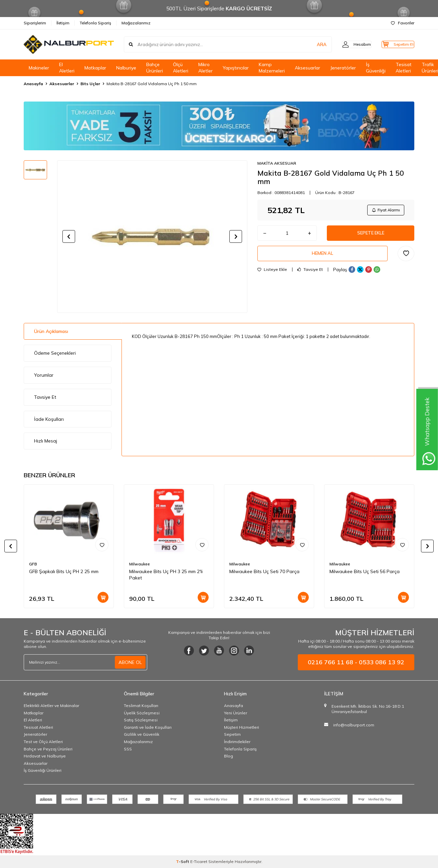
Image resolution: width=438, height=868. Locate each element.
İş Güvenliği (376, 68)
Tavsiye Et (310, 274)
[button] (69, 236)
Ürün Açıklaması (51, 331)
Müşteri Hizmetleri (242, 727)
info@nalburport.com (354, 725)
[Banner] (219, 126)
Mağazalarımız (136, 23)
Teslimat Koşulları (141, 706)
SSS (128, 749)
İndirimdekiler (237, 742)
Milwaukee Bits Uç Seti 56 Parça (365, 571)
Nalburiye (126, 68)
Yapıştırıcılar (236, 68)
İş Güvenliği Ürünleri (43, 770)
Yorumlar (44, 375)
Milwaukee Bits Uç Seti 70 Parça (264, 571)
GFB (33, 564)
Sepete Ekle (371, 235)
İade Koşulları (49, 419)
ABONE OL (130, 662)
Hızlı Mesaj (46, 441)
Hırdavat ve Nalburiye (45, 756)
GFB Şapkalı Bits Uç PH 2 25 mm (64, 571)
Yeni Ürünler (236, 713)
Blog (229, 756)
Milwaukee (140, 564)
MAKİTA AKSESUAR (277, 163)
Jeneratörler (343, 68)
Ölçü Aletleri (181, 68)
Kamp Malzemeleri (272, 68)
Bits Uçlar (90, 84)
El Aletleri (67, 68)
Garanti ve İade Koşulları (148, 727)
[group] (152, 236)
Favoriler (403, 23)
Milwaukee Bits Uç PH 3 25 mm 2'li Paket (166, 575)
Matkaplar (95, 68)
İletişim (63, 23)
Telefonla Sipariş (95, 23)
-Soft (183, 861)
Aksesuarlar (307, 68)
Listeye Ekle (272, 274)
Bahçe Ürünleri (155, 68)
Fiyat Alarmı (385, 211)
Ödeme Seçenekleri (55, 353)
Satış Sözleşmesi (141, 720)
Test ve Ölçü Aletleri (43, 742)
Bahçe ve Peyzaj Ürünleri (48, 749)
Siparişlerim (35, 23)
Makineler (39, 68)
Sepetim (232, 734)
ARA (310, 44)
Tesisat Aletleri (404, 68)
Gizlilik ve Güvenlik (142, 734)
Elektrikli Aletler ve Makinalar (51, 706)
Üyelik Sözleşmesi (142, 713)
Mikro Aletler (205, 68)
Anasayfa (33, 84)
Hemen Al (322, 257)
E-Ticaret (199, 861)
